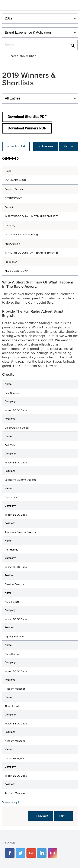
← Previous (45, 146)
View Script (11, 802)
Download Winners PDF (27, 128)
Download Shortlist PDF (27, 117)
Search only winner (22, 56)
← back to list (16, 146)
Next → (68, 146)
